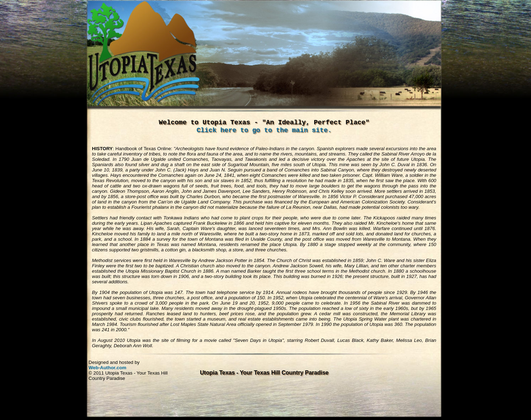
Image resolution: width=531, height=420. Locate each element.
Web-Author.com (108, 368)
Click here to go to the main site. (264, 130)
